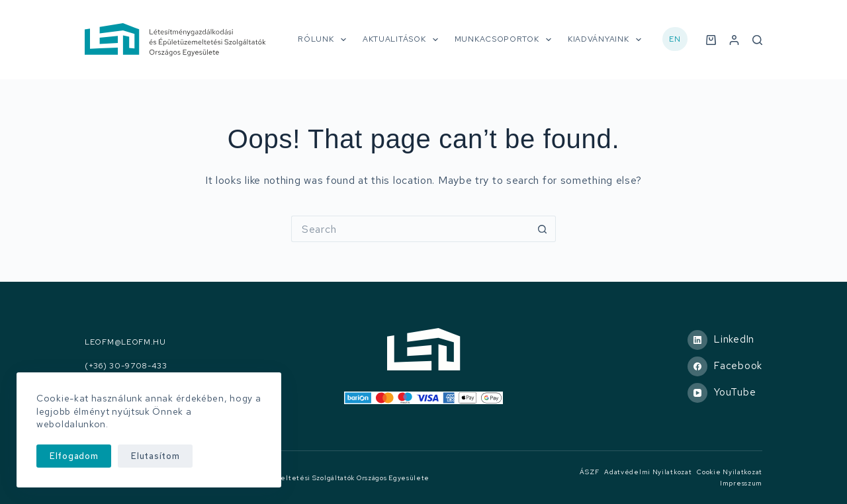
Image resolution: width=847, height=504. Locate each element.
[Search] (757, 40)
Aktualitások (403, 40)
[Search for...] (410, 229)
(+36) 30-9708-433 (126, 366)
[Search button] (543, 229)
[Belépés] (734, 40)
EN (675, 39)
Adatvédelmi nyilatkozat (648, 472)
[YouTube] (725, 393)
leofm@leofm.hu (125, 342)
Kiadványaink (607, 40)
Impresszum (741, 483)
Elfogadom (74, 456)
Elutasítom (155, 456)
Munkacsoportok (506, 40)
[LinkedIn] (725, 340)
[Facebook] (725, 366)
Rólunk (325, 40)
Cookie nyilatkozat (730, 472)
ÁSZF (589, 472)
